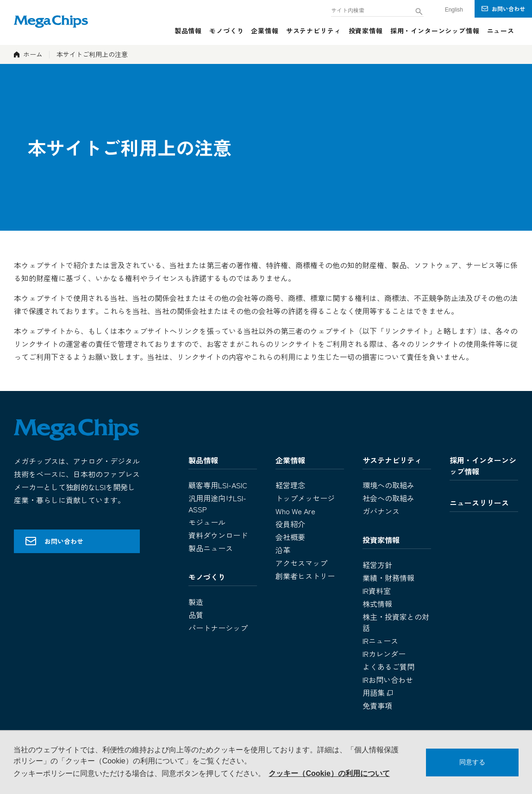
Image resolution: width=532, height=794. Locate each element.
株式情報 (377, 604)
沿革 (283, 550)
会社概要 (290, 537)
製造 (196, 602)
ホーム (33, 54)
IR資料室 (377, 591)
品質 (196, 615)
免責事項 (377, 706)
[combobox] (377, 9)
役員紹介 (290, 524)
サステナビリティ (392, 460)
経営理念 (290, 485)
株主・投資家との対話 (396, 622)
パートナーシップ (218, 628)
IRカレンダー (384, 654)
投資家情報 (381, 540)
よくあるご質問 (388, 667)
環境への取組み (388, 485)
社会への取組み (388, 498)
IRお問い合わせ (388, 680)
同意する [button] (472, 762)
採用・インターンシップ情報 (483, 466)
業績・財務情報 (388, 578)
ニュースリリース (479, 503)
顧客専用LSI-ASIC (218, 485)
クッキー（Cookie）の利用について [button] (329, 773)
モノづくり (207, 577)
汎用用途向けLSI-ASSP (217, 504)
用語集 (379, 693)
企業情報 (290, 460)
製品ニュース (211, 548)
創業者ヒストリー (305, 576)
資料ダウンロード (218, 535)
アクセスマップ (301, 563)
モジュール (207, 522)
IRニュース (380, 641)
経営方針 (377, 565)
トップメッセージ (305, 498)
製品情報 (203, 460)
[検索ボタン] (419, 12)
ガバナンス (381, 511)
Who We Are (295, 511)
